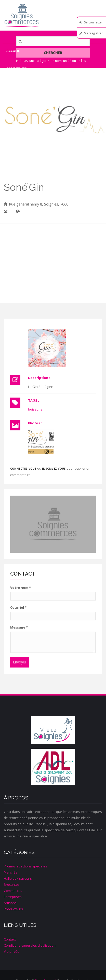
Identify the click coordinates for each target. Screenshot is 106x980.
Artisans (15, 104)
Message (19, 627)
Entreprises (17, 86)
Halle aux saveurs (18, 878)
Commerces (17, 69)
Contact (14, 140)
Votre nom (21, 588)
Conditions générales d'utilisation (30, 945)
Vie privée (12, 951)
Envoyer (20, 662)
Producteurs (18, 122)
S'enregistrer (93, 33)
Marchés (11, 872)
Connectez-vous (23, 469)
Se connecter (94, 22)
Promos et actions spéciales (25, 866)
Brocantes (12, 884)
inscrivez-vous (54, 469)
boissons (35, 409)
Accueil (13, 51)
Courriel (18, 607)
